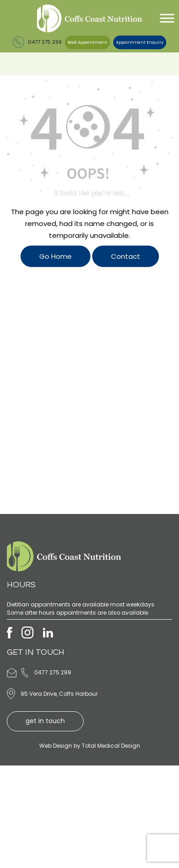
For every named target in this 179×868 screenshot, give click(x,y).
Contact (126, 256)
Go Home (55, 256)
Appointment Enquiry (140, 42)
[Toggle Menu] (167, 18)
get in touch (45, 721)
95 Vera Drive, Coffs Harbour (59, 694)
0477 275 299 (37, 42)
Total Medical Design (111, 746)
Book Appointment (87, 42)
